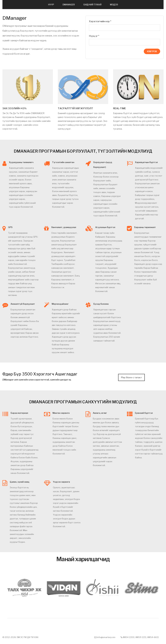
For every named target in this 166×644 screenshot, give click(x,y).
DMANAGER (69, 5)
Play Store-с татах (131, 377)
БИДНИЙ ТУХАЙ (92, 5)
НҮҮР (51, 5)
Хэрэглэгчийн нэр (100, 21)
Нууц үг (94, 36)
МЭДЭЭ (114, 5)
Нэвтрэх (152, 51)
